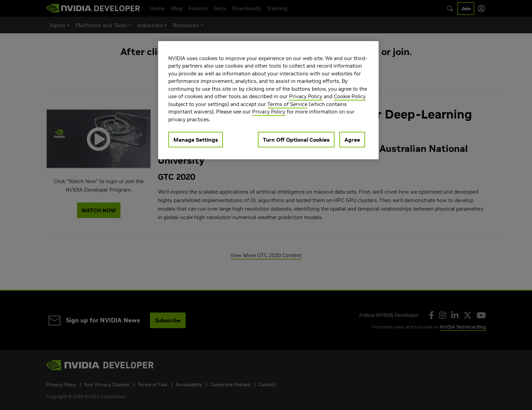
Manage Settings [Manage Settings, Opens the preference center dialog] (196, 140)
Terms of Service (287, 104)
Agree (352, 140)
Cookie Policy (350, 96)
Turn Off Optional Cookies (296, 140)
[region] (268, 100)
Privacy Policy (306, 96)
